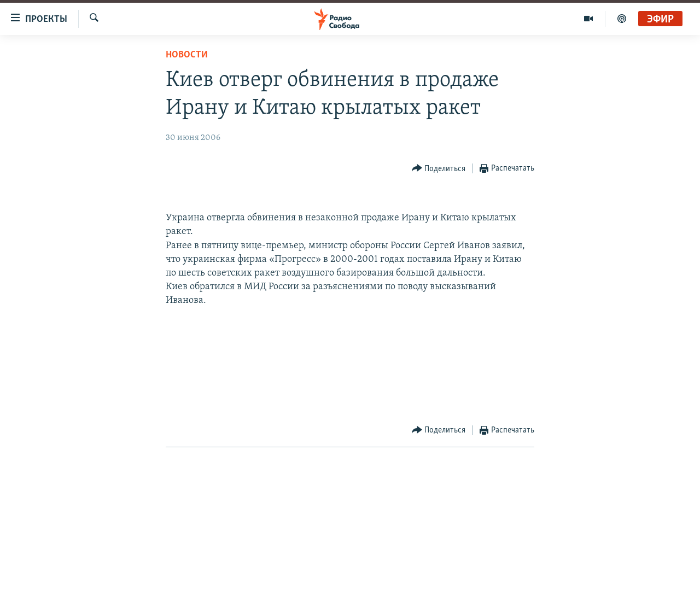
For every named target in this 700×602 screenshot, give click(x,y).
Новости (187, 55)
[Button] (439, 169)
